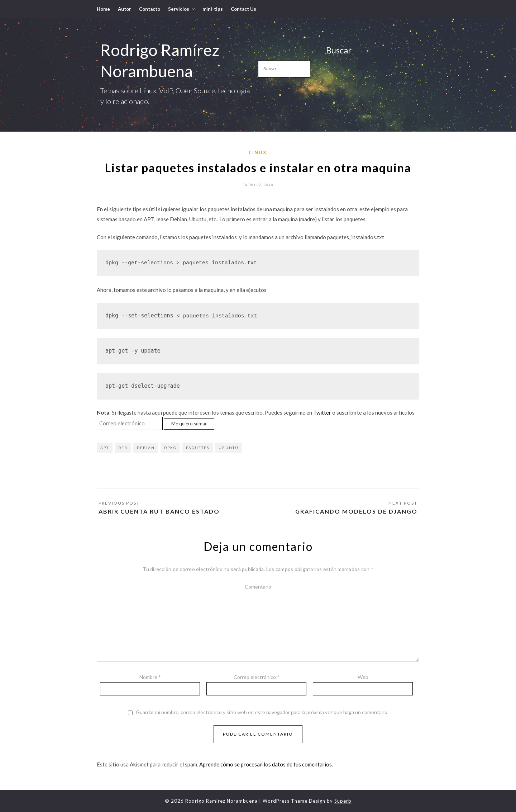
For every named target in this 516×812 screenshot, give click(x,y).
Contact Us (243, 9)
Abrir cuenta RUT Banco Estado (159, 511)
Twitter (322, 412)
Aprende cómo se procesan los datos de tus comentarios (266, 764)
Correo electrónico (257, 677)
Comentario (258, 587)
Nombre (150, 677)
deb (123, 448)
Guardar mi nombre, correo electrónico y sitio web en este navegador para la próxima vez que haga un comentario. (262, 712)
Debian (146, 448)
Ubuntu (229, 448)
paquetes (198, 448)
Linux (258, 152)
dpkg (170, 448)
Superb (343, 801)
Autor (125, 9)
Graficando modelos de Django (356, 511)
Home (103, 9)
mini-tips (213, 9)
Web (363, 677)
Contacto (150, 9)
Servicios (179, 9)
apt (105, 448)
